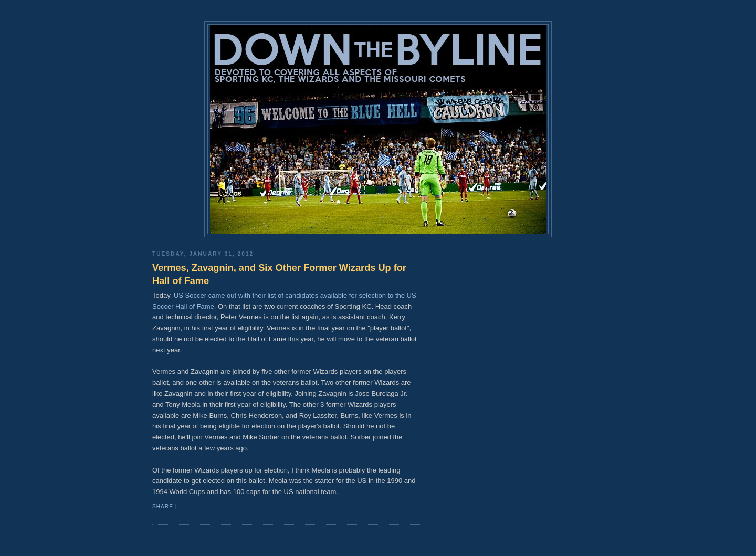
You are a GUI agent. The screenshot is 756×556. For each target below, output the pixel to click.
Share (163, 506)
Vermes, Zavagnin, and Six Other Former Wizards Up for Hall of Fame (279, 274)
